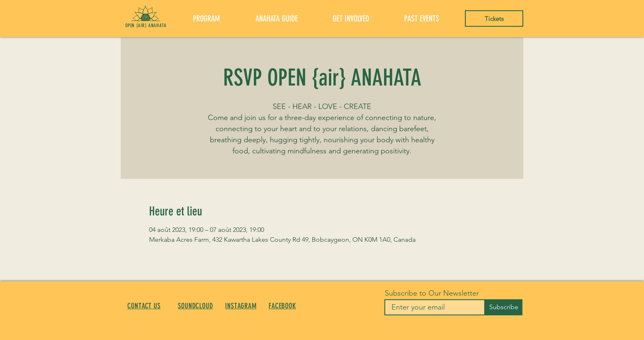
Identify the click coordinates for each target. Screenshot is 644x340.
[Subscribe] (504, 307)
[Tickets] (494, 19)
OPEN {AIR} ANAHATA (146, 25)
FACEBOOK (282, 306)
